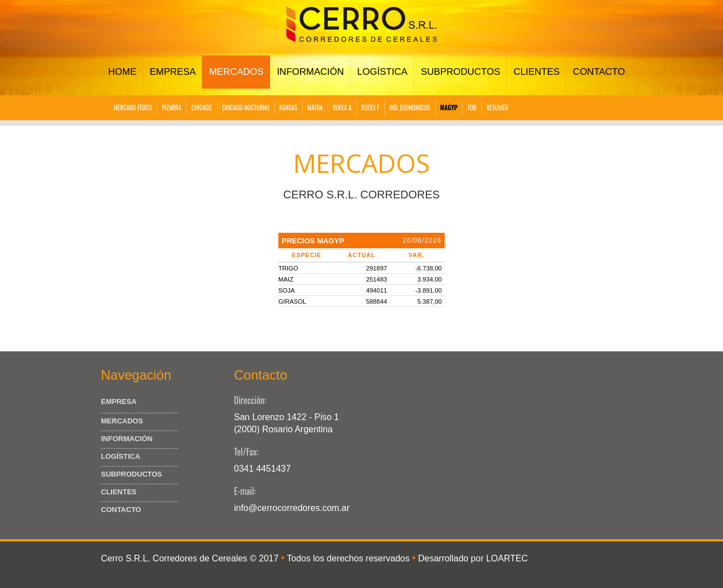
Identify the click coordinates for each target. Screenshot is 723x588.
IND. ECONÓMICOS (409, 108)
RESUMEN (497, 108)
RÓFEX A (342, 108)
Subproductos (460, 72)
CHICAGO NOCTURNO (246, 108)
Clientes (536, 72)
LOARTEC (507, 558)
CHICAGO (202, 108)
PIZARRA (172, 108)
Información (310, 72)
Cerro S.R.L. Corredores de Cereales (174, 558)
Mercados (236, 72)
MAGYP (449, 108)
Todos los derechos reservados (348, 558)
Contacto (599, 72)
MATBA (315, 108)
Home (122, 72)
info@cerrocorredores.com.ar (292, 508)
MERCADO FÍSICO (133, 108)
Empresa (173, 72)
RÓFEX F (371, 108)
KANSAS (288, 108)
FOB (472, 108)
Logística (382, 72)
